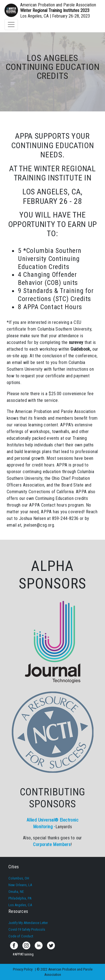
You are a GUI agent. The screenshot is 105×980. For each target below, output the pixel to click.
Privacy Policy (23, 969)
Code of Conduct (21, 936)
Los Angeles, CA (20, 905)
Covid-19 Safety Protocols (27, 929)
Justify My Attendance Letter (28, 923)
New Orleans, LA (20, 885)
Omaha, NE (16, 892)
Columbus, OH (19, 878)
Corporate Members (52, 845)
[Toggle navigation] (11, 25)
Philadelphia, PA (20, 898)
